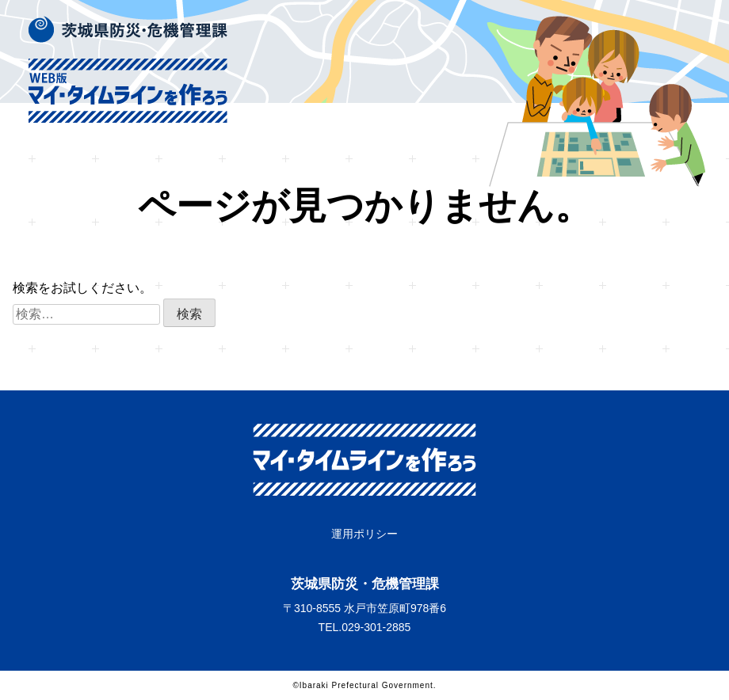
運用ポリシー (364, 534)
